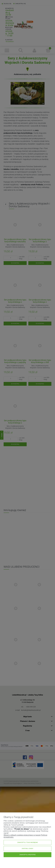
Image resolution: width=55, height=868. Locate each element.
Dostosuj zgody (27, 849)
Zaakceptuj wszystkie (27, 855)
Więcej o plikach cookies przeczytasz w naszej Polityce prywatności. (25, 836)
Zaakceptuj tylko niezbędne (28, 842)
